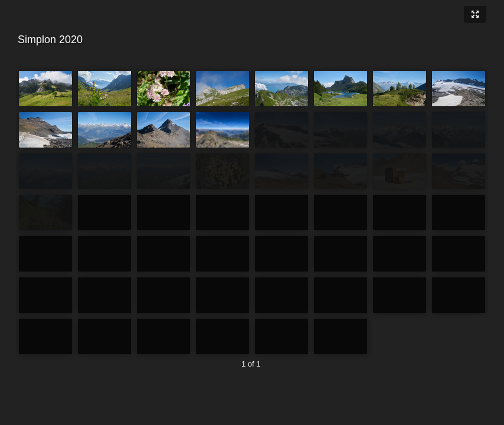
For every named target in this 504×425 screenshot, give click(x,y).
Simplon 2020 (251, 40)
